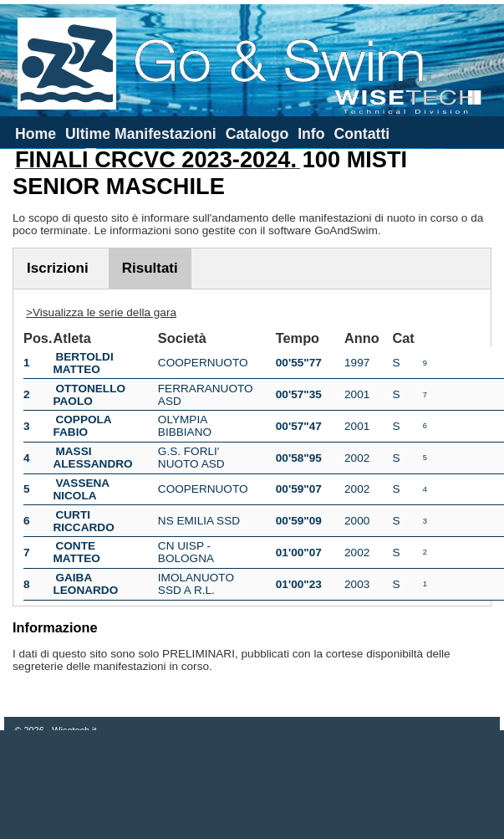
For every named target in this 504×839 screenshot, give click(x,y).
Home (36, 134)
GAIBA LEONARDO (85, 584)
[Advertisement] (252, 785)
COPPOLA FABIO (82, 426)
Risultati (150, 268)
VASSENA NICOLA (81, 489)
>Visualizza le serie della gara (101, 312)
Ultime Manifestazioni (141, 134)
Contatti (361, 134)
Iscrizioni (58, 268)
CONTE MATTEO (76, 552)
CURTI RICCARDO (83, 521)
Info (311, 134)
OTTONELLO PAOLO (89, 395)
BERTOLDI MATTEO (83, 363)
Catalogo (257, 134)
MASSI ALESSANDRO (92, 458)
